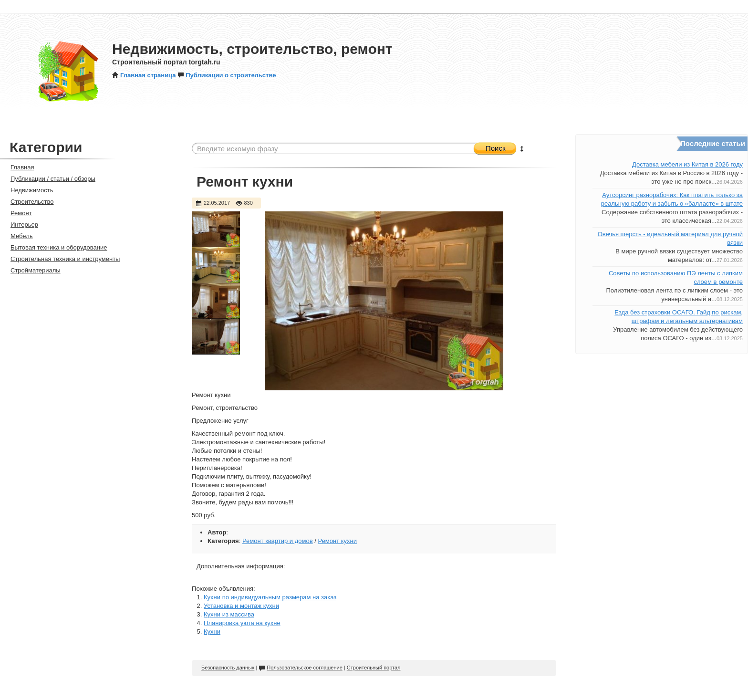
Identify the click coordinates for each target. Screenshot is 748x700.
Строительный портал (374, 668)
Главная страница (144, 75)
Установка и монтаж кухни (241, 606)
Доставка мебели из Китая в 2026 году (687, 164)
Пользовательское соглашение (300, 668)
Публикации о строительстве (227, 75)
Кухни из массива (229, 614)
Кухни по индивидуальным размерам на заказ (270, 597)
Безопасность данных (228, 668)
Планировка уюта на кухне (242, 623)
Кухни (212, 632)
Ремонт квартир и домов (278, 541)
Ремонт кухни (337, 541)
